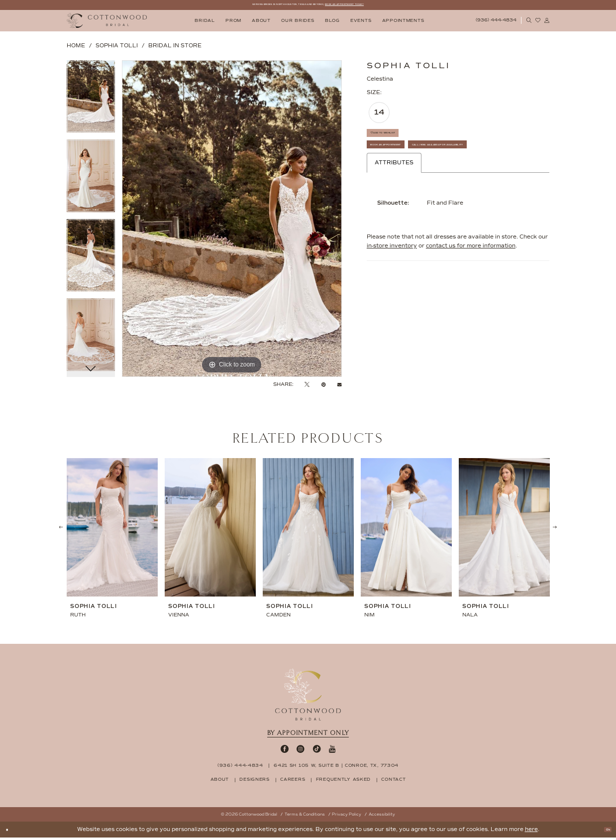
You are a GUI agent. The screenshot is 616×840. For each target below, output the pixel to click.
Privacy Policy (347, 817)
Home (76, 48)
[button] (547, 23)
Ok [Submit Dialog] (604, 832)
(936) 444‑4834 (240, 768)
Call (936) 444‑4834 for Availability (430, 185)
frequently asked (343, 782)
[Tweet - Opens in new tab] (307, 387)
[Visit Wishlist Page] (538, 23)
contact (393, 782)
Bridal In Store (175, 48)
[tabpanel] (91, 103)
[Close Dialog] (11, 832)
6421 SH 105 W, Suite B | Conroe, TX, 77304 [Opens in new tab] (336, 768)
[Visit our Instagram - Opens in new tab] (301, 752)
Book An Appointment (406, 164)
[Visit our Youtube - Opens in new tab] (332, 752)
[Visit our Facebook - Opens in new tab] (285, 752)
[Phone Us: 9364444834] (496, 23)
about (220, 782)
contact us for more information (471, 290)
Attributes (394, 206)
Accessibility (382, 817)
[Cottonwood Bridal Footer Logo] (308, 697)
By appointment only (308, 735)
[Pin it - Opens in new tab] (324, 387)
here (531, 832)
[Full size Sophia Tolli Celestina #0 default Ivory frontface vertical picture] (232, 221)
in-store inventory (392, 290)
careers (293, 782)
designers (254, 782)
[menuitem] (205, 23)
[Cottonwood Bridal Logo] (107, 23)
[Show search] (529, 23)
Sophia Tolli (117, 48)
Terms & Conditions (305, 817)
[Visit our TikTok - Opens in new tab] (317, 752)
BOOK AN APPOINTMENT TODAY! (382, 6)
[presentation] (112, 530)
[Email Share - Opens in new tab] (339, 387)
